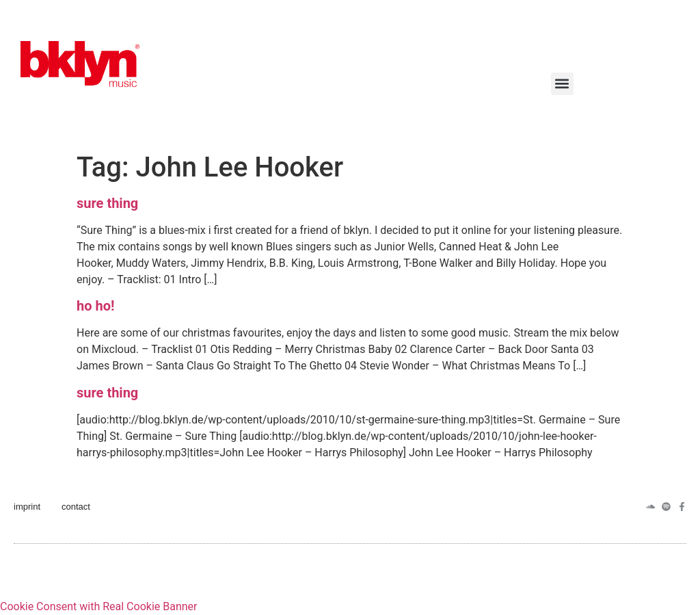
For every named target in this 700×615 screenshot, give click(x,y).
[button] (562, 84)
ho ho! (95, 306)
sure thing (107, 203)
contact (76, 507)
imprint (27, 507)
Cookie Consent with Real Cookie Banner (98, 606)
